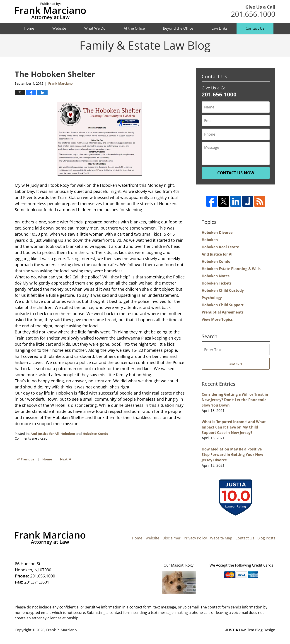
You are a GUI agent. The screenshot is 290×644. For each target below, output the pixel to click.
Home (29, 28)
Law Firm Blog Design (250, 630)
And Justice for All (45, 434)
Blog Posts (266, 538)
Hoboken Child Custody (223, 290)
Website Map (221, 538)
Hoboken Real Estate (220, 247)
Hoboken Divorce (217, 232)
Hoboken (68, 434)
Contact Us (255, 28)
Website (59, 28)
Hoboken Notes (216, 276)
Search (236, 364)
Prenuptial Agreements (223, 312)
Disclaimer (172, 538)
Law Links (219, 28)
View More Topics (217, 319)
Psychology (212, 298)
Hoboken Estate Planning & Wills (231, 269)
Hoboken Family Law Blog (50, 11)
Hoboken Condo (95, 434)
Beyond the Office (178, 28)
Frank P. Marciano (62, 630)
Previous (26, 459)
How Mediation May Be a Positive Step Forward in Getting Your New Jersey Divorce (232, 455)
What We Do (95, 28)
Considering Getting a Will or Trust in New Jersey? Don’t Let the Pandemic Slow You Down (235, 400)
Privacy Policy (195, 538)
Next (66, 459)
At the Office (134, 28)
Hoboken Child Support (223, 305)
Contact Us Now (236, 173)
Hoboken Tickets (217, 283)
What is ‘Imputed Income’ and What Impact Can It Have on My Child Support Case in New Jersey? (234, 427)
